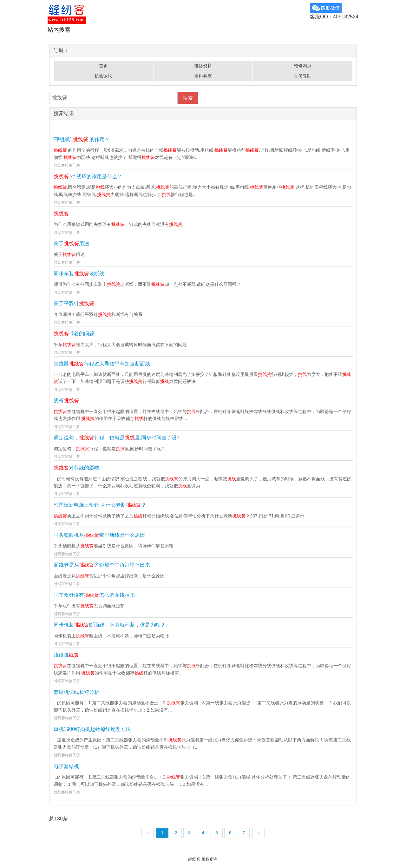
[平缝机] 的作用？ (82, 139)
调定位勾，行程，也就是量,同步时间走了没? (117, 438)
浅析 (66, 401)
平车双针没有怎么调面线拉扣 (94, 595)
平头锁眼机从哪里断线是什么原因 (99, 535)
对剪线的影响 (76, 468)
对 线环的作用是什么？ (88, 177)
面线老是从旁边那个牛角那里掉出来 (102, 565)
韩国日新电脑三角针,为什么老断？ (100, 505)
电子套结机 (66, 766)
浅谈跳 (66, 655)
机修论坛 (103, 76)
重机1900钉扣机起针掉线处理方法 (92, 729)
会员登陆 (303, 76)
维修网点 (303, 66)
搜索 (188, 98)
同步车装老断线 (79, 274)
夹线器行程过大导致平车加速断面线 (102, 364)
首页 (103, 66)
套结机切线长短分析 (76, 692)
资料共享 (203, 76)
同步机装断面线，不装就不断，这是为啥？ (109, 625)
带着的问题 (74, 334)
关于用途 (71, 243)
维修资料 (203, 66)
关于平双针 (74, 303)
